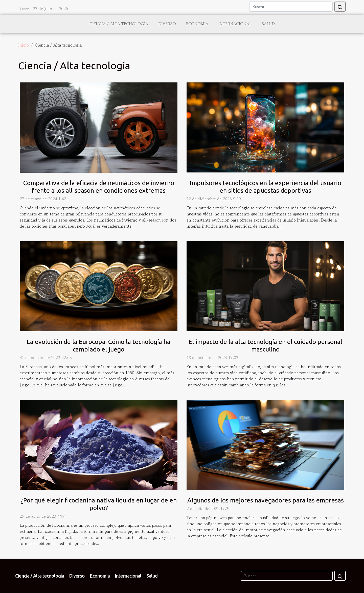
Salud (268, 24)
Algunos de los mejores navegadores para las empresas (266, 500)
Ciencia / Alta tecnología (119, 24)
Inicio (24, 45)
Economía (197, 24)
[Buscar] (291, 7)
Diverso (167, 24)
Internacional (235, 24)
